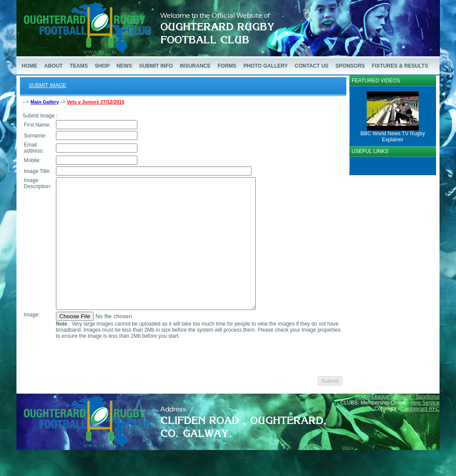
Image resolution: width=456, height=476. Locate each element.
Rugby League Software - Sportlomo (397, 423)
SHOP (102, 66)
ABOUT (54, 66)
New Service (425, 429)
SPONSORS (350, 66)
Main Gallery (44, 102)
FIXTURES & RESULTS (400, 66)
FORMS (227, 66)
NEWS (124, 66)
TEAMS (79, 66)
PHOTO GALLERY (265, 66)
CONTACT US (312, 66)
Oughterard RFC (420, 435)
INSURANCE (195, 66)
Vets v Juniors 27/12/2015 (96, 102)
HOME (29, 66)
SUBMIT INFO (156, 66)
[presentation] (121, 384)
